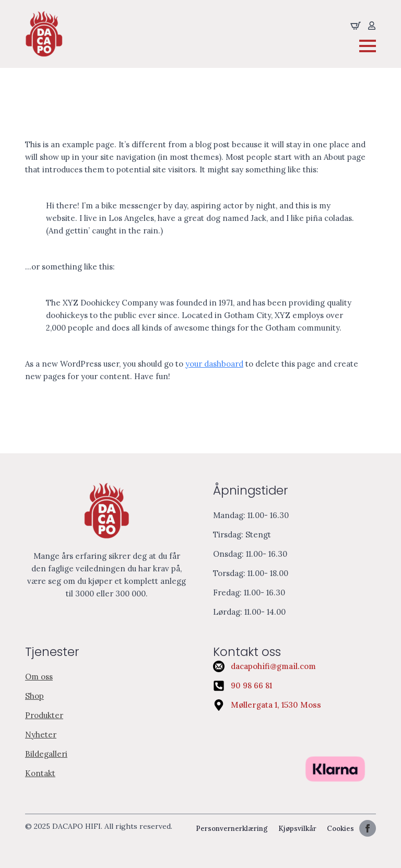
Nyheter (41, 735)
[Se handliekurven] (356, 26)
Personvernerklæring (232, 829)
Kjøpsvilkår (297, 829)
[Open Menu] (368, 46)
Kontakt (40, 773)
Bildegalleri (46, 754)
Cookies (340, 829)
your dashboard (214, 364)
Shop (34, 696)
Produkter (44, 715)
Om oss (39, 677)
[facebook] (368, 828)
